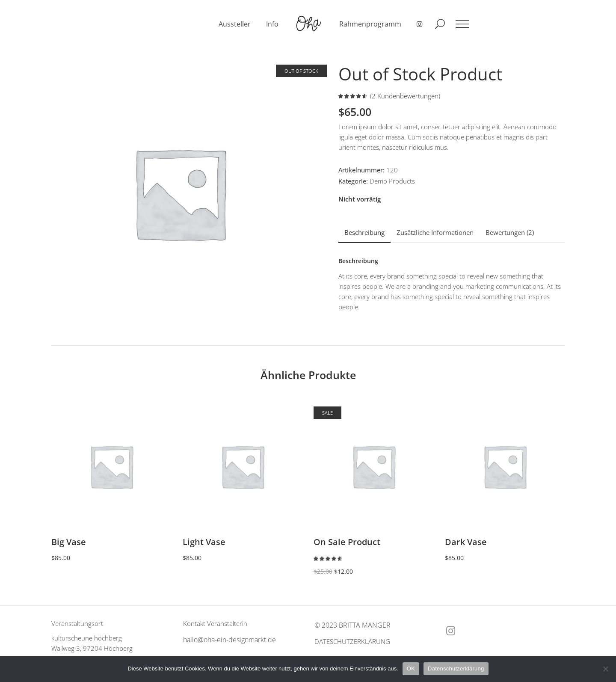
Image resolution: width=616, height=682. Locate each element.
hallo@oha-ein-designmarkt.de (230, 640)
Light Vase (204, 542)
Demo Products (392, 181)
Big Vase (69, 542)
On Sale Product (347, 542)
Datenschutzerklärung (456, 669)
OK (411, 669)
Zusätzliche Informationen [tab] (435, 232)
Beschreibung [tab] (364, 232)
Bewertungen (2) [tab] (510, 232)
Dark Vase (466, 542)
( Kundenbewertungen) (405, 96)
